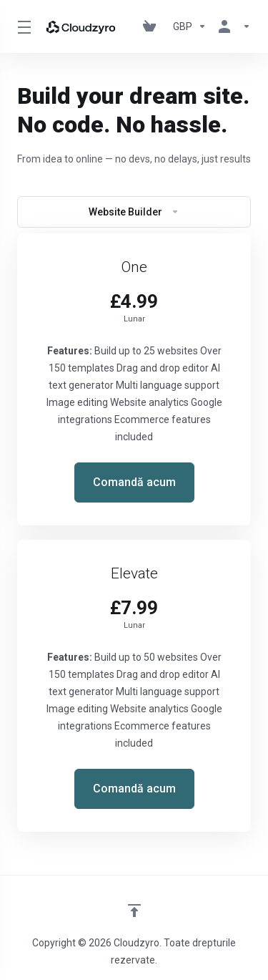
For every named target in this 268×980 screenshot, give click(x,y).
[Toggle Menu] (22, 26)
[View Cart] (152, 26)
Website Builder (134, 212)
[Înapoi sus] (134, 911)
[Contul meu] (232, 26)
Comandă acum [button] (134, 482)
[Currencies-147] (190, 26)
